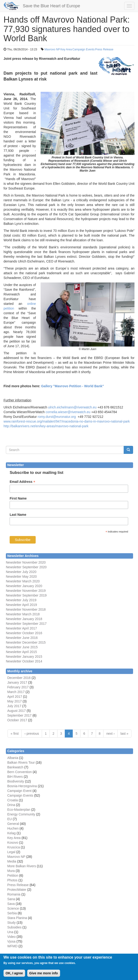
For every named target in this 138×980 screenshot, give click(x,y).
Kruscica (14, 847)
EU (10, 819)
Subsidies (14, 927)
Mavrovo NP (52, 49)
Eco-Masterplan (19, 810)
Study (11, 923)
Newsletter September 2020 (26, 567)
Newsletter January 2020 (24, 586)
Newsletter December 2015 (26, 642)
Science (13, 908)
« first (15, 734)
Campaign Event (19, 791)
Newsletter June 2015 (22, 647)
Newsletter (14, 624)
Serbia (12, 913)
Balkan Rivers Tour (21, 762)
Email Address (22, 482)
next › (110, 734)
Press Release (104, 49)
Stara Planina (17, 918)
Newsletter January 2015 (24, 657)
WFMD (12, 946)
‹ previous (32, 734)
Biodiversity (16, 781)
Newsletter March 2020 (23, 581)
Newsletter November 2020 (26, 562)
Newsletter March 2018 (23, 614)
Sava (11, 904)
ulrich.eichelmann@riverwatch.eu (72, 407)
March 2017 (16, 692)
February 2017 (18, 687)
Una (10, 932)
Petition (13, 875)
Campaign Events (83, 49)
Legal (11, 852)
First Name (18, 498)
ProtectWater (17, 890)
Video (11, 937)
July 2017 (14, 706)
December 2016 (19, 678)
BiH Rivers (15, 777)
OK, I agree (14, 976)
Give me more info (44, 976)
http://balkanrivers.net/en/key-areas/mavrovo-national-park (46, 426)
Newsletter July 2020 (21, 572)
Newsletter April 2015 (21, 652)
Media (12, 861)
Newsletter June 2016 (22, 638)
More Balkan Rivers (22, 866)
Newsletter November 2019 (26, 591)
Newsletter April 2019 (21, 605)
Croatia (13, 800)
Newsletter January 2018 (24, 619)
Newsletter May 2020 (21, 577)
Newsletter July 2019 (21, 600)
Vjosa (11, 941)
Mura (11, 871)
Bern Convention (19, 772)
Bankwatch (15, 767)
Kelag (11, 833)
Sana (11, 899)
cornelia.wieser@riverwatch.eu (68, 412)
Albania (13, 758)
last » (124, 734)
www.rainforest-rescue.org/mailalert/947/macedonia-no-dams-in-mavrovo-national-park (67, 421)
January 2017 (17, 682)
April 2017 (15, 697)
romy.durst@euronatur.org (57, 417)
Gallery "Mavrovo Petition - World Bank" (72, 386)
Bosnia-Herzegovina (22, 786)
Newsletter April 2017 (21, 628)
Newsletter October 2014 (24, 661)
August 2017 (17, 711)
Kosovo (13, 843)
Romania (14, 894)
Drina (11, 805)
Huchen (13, 828)
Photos (12, 880)
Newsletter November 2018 (26, 609)
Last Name (18, 515)
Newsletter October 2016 (24, 633)
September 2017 (34, 624)
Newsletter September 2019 (26, 595)
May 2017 (14, 701)
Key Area (66, 49)
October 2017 (17, 720)
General (13, 824)
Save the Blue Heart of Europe (51, 6)
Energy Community (21, 814)
